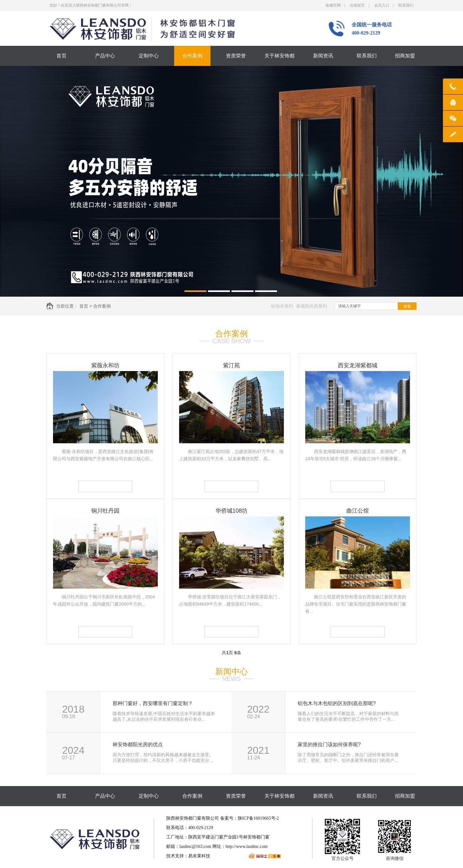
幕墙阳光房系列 (311, 306)
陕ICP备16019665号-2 (258, 818)
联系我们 (406, 5)
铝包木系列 (282, 306)
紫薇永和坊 (105, 365)
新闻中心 (231, 671)
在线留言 (357, 5)
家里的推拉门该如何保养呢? (329, 745)
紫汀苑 (231, 365)
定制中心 (149, 56)
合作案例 (192, 56)
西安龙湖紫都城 (358, 365)
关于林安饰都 (279, 56)
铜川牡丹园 (105, 511)
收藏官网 (333, 5)
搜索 (407, 306)
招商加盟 (405, 56)
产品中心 (105, 56)
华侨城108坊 (231, 511)
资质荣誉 (236, 56)
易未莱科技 (199, 856)
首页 (61, 56)
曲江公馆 (358, 511)
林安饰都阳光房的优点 (138, 745)
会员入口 (382, 5)
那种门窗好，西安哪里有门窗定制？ (153, 704)
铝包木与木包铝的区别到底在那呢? (337, 704)
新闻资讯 (323, 56)
